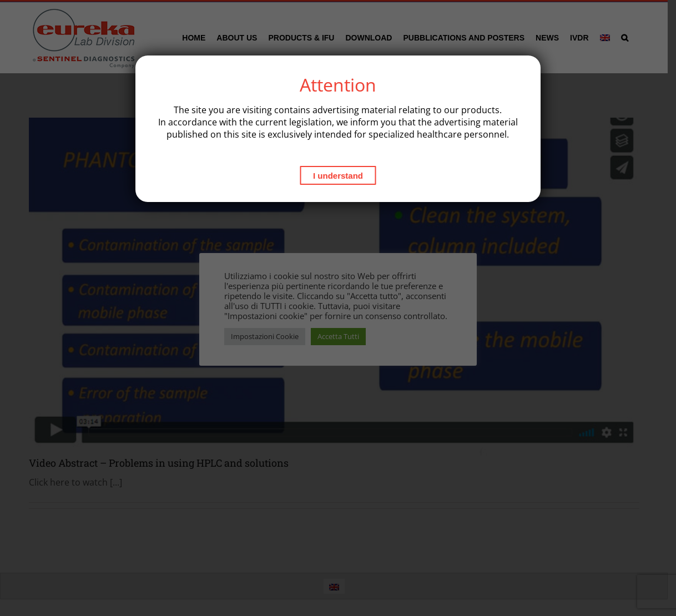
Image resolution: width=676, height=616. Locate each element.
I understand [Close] (338, 176)
